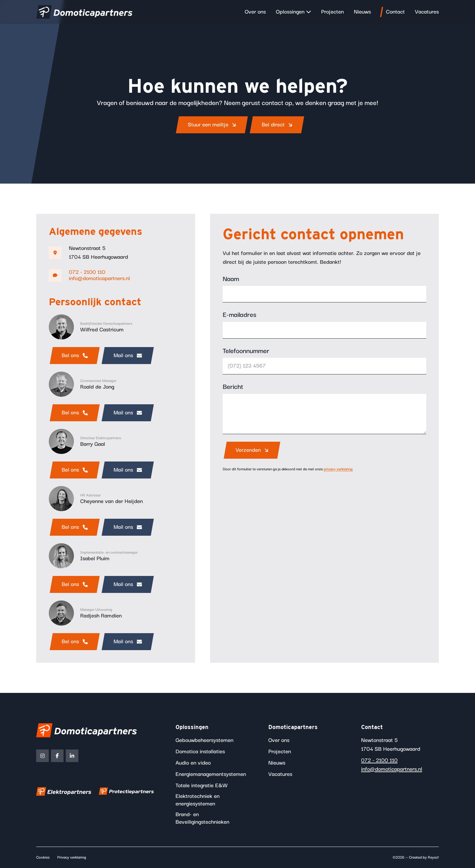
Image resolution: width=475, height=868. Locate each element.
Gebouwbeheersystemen (204, 740)
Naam (231, 279)
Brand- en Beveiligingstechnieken (202, 818)
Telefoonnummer (246, 351)
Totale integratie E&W (202, 786)
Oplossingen (290, 12)
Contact (395, 12)
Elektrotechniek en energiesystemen (198, 800)
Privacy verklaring (72, 857)
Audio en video (193, 763)
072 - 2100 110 (87, 272)
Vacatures (427, 12)
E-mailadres (240, 315)
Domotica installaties (200, 752)
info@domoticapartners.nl (99, 279)
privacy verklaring (338, 469)
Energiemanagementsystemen (211, 774)
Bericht (233, 387)
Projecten (332, 12)
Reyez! (433, 857)
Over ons (255, 12)
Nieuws (362, 12)
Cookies (43, 857)
